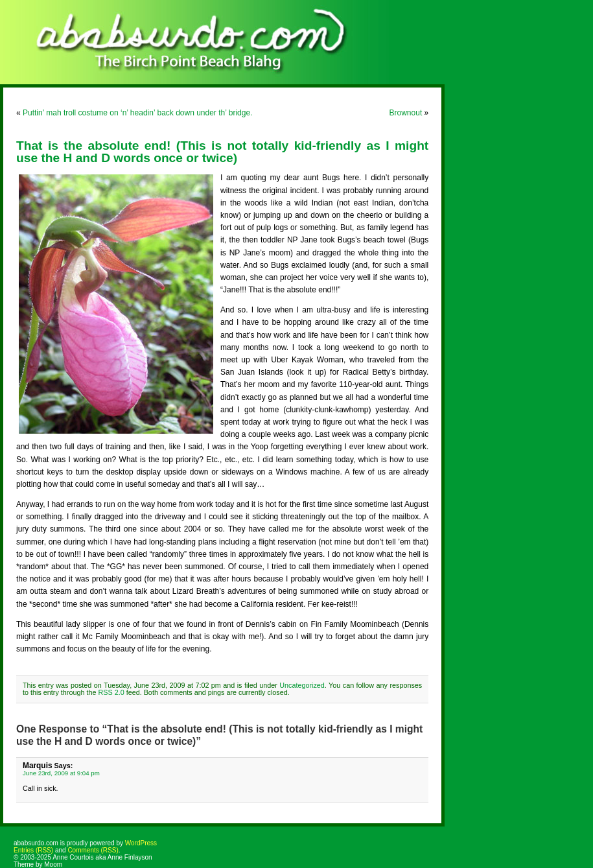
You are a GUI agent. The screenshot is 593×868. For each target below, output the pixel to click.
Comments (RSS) (93, 850)
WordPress (141, 843)
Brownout (406, 113)
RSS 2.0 (111, 692)
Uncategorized (302, 685)
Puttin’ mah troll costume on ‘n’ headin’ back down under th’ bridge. (137, 113)
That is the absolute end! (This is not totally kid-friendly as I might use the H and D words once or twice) (222, 152)
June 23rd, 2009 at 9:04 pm (61, 773)
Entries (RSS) (33, 850)
